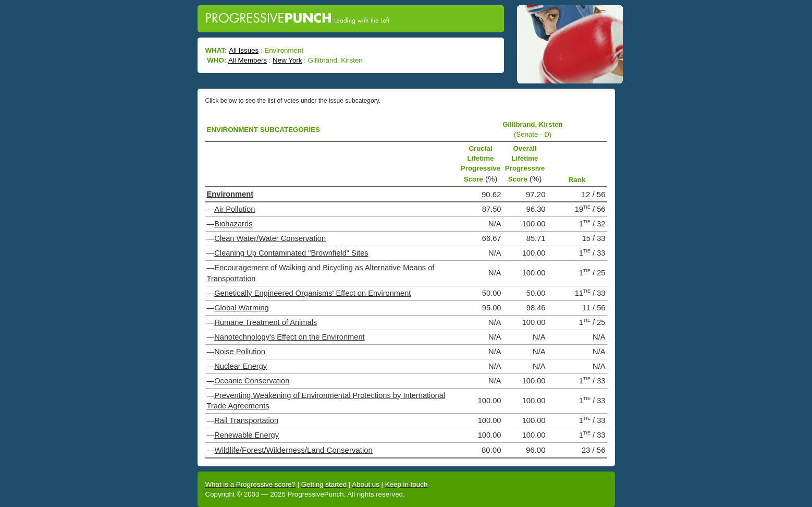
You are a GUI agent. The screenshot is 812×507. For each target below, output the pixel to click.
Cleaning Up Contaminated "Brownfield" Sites (291, 253)
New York (287, 60)
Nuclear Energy (241, 366)
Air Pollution (235, 209)
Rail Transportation (246, 420)
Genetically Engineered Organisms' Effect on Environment (312, 293)
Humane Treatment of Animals (266, 322)
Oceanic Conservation (252, 381)
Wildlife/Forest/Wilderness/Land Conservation (294, 450)
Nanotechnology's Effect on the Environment (290, 337)
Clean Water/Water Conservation (270, 238)
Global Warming (242, 308)
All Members (248, 60)
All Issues (244, 50)
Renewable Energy (247, 435)
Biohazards (233, 224)
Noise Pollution (240, 352)
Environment (230, 194)
